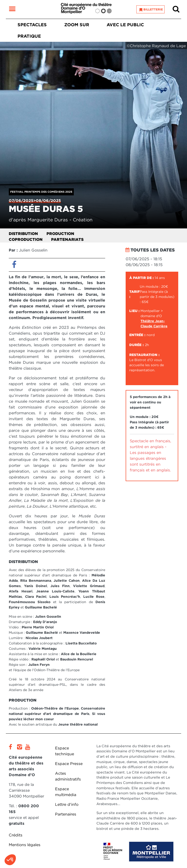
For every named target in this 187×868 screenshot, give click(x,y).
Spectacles (32, 25)
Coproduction (26, 239)
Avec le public (125, 25)
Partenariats (67, 239)
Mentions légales (25, 845)
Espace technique (65, 751)
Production (60, 234)
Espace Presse (69, 764)
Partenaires (66, 814)
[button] (10, 860)
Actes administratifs (68, 776)
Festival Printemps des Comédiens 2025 (41, 192)
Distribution (23, 234)
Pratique (29, 36)
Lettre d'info (67, 804)
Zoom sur (77, 25)
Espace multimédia (66, 792)
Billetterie (153, 9)
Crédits (16, 835)
